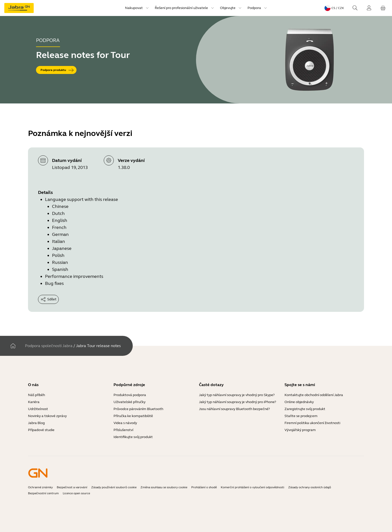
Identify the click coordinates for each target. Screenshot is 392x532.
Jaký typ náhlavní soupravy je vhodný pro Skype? (237, 395)
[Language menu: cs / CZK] (334, 8)
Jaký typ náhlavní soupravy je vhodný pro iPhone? (237, 402)
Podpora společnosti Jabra (49, 346)
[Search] (355, 8)
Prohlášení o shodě (204, 487)
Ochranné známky (40, 487)
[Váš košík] (383, 8)
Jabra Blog (36, 423)
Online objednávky (299, 402)
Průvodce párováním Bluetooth (138, 409)
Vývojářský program (300, 430)
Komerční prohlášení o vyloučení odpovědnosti (252, 487)
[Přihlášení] (369, 8)
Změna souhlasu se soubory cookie (164, 487)
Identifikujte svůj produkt (133, 437)
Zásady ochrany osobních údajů (310, 487)
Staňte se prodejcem (301, 416)
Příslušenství (123, 430)
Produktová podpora (130, 395)
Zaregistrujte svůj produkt (305, 409)
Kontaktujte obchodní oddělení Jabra (314, 395)
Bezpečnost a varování (72, 487)
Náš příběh (36, 395)
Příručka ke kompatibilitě (133, 416)
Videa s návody (125, 423)
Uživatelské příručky (129, 402)
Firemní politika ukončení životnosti (312, 423)
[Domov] (13, 346)
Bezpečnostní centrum (43, 493)
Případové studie (41, 430)
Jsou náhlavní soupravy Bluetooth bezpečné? (234, 409)
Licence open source (76, 493)
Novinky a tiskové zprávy (47, 416)
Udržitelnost (38, 409)
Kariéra (34, 402)
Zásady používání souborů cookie (114, 487)
